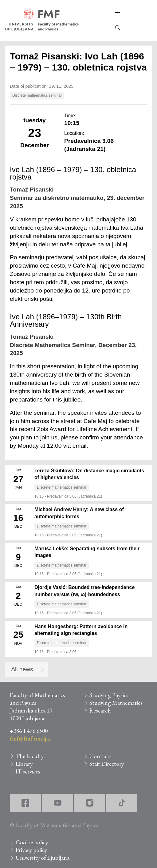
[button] (118, 13)
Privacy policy (31, 850)
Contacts (100, 756)
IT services (28, 771)
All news (22, 669)
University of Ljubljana (43, 858)
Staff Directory (107, 764)
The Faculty (30, 756)
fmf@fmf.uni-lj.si (30, 739)
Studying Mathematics (116, 703)
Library (24, 764)
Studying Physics (109, 695)
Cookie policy (32, 842)
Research (100, 711)
